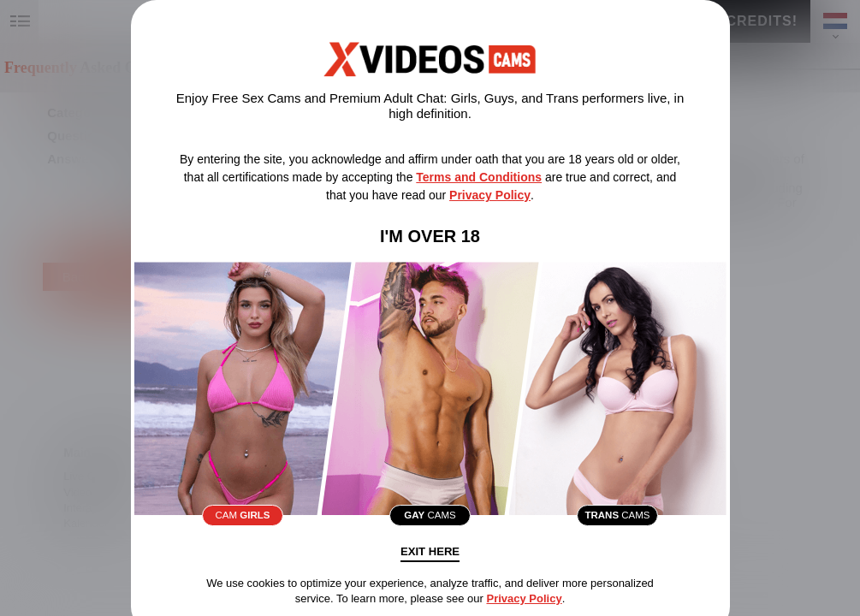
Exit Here (430, 559)
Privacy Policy (490, 195)
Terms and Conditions (479, 177)
